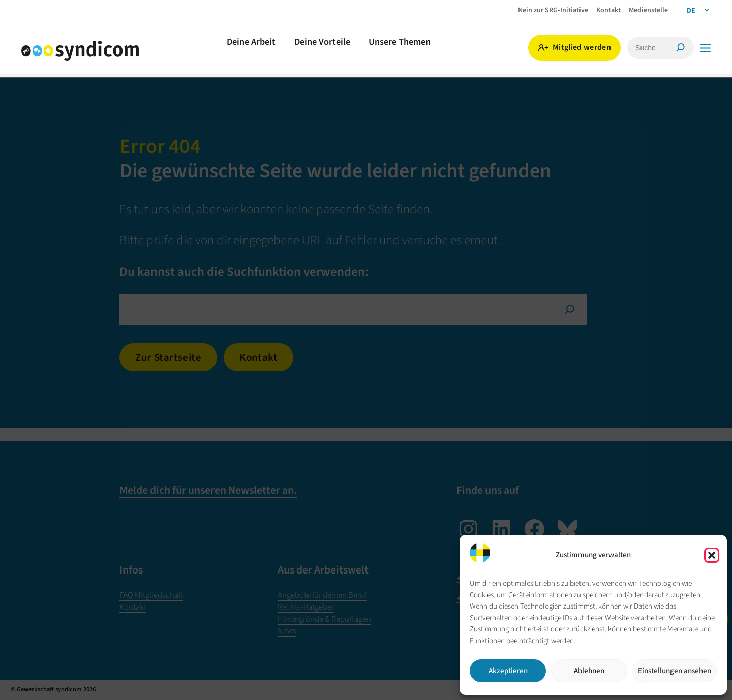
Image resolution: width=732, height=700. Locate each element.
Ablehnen (589, 671)
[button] (712, 555)
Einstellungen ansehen (675, 671)
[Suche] (638, 48)
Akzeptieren (508, 671)
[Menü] (705, 48)
